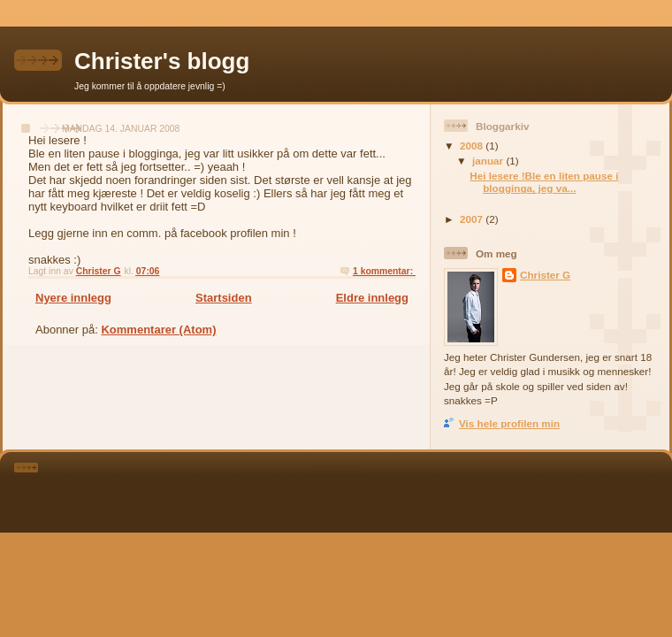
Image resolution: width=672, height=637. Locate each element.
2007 (473, 219)
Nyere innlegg (73, 298)
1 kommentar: (384, 271)
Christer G (545, 275)
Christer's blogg (162, 61)
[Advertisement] (360, 489)
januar (489, 161)
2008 (473, 146)
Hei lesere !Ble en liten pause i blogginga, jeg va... (544, 182)
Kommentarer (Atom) (158, 330)
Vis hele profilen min (509, 423)
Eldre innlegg (372, 298)
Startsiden (224, 298)
